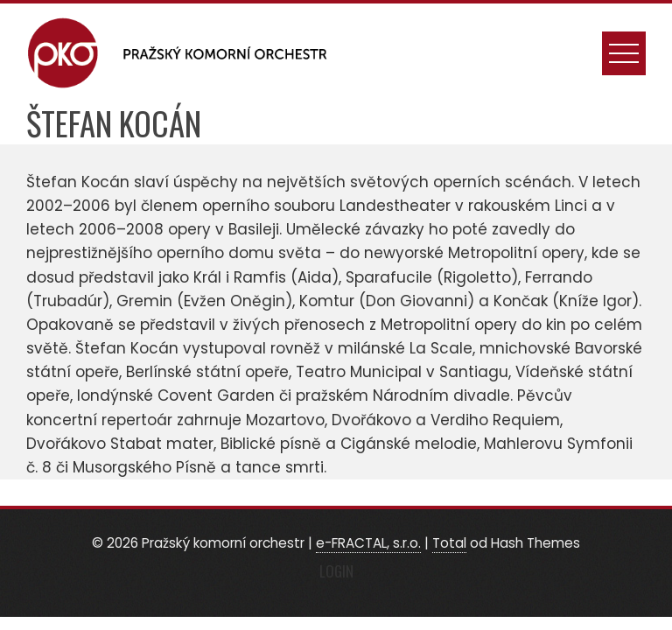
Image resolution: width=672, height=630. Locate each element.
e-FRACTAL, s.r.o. (368, 543)
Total (449, 543)
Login (336, 571)
